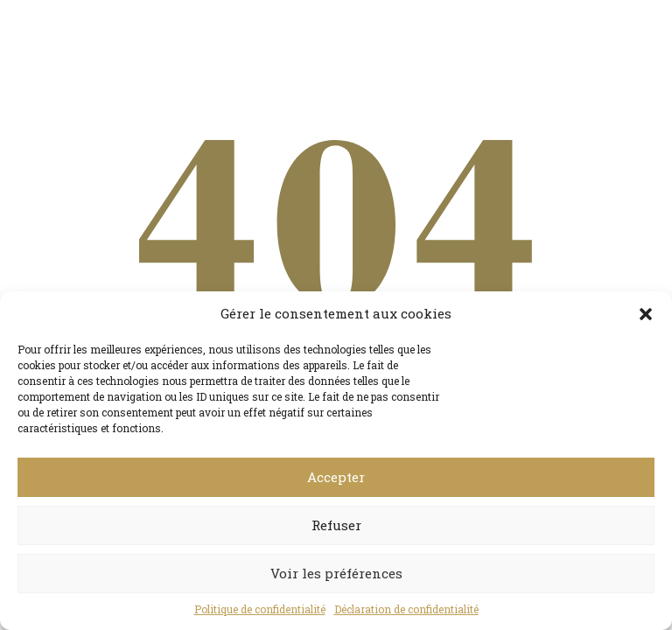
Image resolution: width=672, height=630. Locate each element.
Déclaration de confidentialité (406, 609)
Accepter (336, 477)
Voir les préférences (336, 573)
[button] (646, 314)
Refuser (336, 525)
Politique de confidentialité (260, 609)
